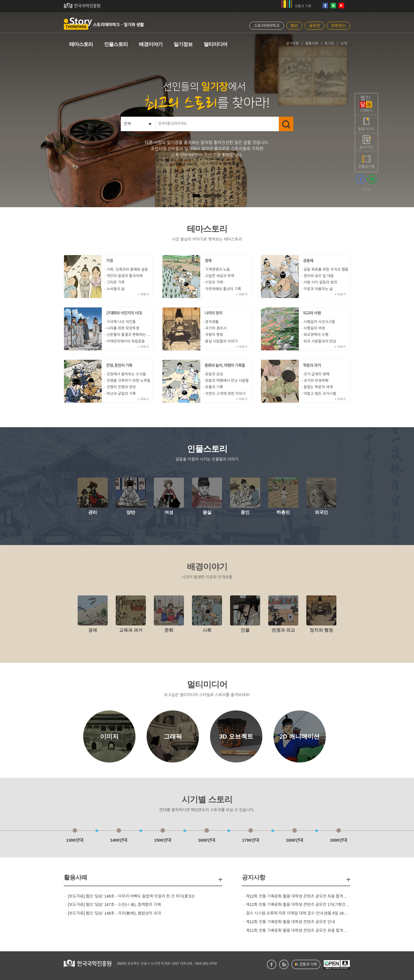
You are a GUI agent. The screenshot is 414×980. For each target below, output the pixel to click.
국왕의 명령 (214, 335)
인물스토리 (116, 44)
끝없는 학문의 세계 (318, 387)
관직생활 (212, 322)
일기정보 (183, 44)
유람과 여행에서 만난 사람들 (227, 381)
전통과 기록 (303, 6)
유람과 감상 (214, 374)
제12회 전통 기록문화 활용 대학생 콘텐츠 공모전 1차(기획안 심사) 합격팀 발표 (298, 905)
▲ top (366, 189)
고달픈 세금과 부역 (220, 276)
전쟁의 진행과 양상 (121, 387)
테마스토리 (81, 44)
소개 (344, 43)
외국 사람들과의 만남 (320, 341)
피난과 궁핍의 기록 (121, 394)
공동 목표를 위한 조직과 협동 (326, 269)
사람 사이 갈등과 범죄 (320, 282)
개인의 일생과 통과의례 (125, 276)
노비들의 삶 (116, 289)
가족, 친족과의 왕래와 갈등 (127, 269)
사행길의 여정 (314, 328)
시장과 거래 (214, 282)
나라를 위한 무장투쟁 (123, 328)
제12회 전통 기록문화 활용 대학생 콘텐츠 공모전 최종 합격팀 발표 (298, 896)
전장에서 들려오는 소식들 (126, 374)
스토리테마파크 (267, 26)
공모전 (315, 26)
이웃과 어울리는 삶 (318, 289)
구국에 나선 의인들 (121, 322)
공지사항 (292, 43)
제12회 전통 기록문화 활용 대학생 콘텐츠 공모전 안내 (290, 922)
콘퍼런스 (338, 26)
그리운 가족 (116, 282)
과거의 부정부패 (316, 381)
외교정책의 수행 (316, 335)
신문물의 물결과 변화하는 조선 (130, 335)
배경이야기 (151, 44)
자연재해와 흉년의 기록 (223, 289)
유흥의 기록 (214, 387)
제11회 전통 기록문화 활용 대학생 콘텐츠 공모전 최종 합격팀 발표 (298, 930)
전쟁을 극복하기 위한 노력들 (128, 381)
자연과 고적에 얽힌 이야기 (225, 394)
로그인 (329, 43)
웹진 (294, 26)
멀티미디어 (215, 44)
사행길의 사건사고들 (319, 322)
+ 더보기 (143, 294)
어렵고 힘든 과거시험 (320, 394)
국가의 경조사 (216, 328)
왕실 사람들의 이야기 (221, 341)
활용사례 (311, 43)
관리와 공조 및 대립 (319, 276)
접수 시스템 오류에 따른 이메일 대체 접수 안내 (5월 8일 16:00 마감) (298, 913)
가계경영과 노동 (217, 269)
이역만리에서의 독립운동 (126, 341)
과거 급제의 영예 (316, 374)
